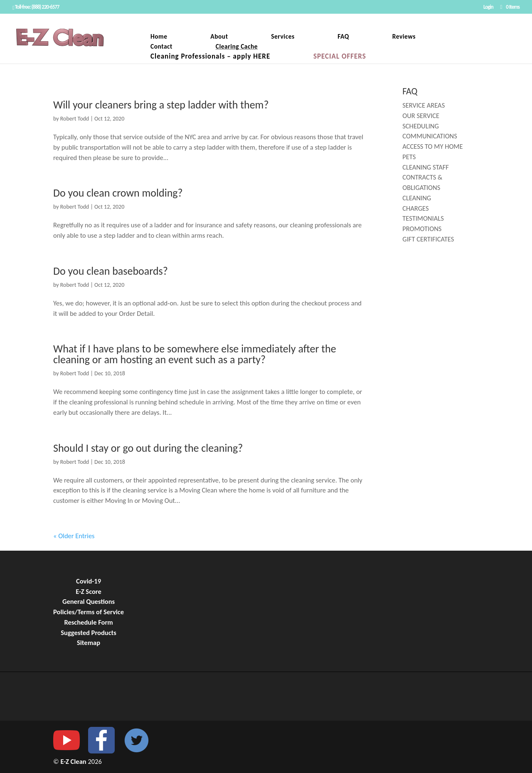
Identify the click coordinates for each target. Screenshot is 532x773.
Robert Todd (75, 119)
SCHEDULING (421, 126)
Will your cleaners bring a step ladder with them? (161, 105)
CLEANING (417, 198)
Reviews (404, 37)
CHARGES (415, 208)
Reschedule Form (88, 622)
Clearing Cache (237, 47)
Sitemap (89, 643)
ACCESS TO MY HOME (432, 146)
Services (283, 37)
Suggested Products (89, 633)
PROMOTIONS (422, 229)
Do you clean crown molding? (118, 193)
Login (488, 7)
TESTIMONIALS (423, 218)
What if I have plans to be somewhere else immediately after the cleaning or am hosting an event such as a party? (195, 354)
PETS (409, 157)
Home (159, 37)
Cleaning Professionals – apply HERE (210, 57)
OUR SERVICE (421, 116)
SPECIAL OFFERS (340, 57)
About (219, 37)
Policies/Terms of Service (89, 612)
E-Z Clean (74, 761)
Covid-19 (89, 581)
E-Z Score (89, 591)
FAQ (343, 37)
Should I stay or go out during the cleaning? (148, 448)
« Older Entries (74, 536)
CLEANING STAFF (426, 167)
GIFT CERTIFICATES (428, 239)
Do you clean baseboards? (111, 271)
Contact (161, 47)
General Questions (89, 601)
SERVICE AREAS (424, 105)
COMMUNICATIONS (430, 136)
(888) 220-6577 (46, 7)
